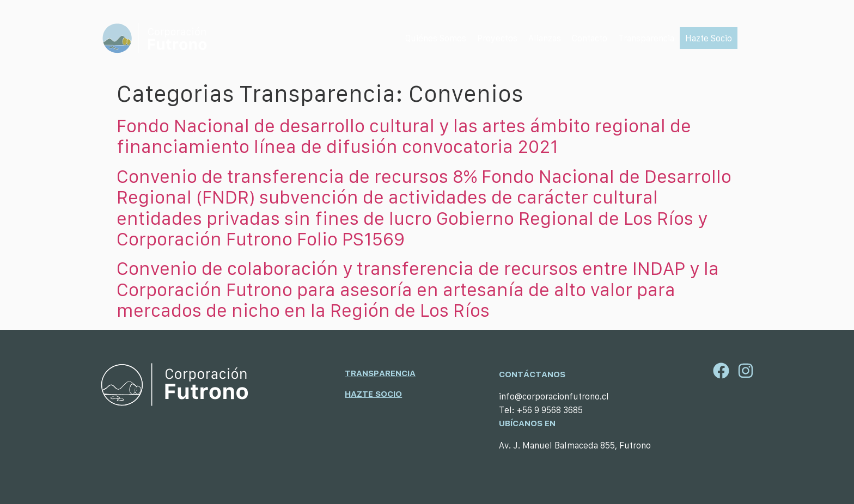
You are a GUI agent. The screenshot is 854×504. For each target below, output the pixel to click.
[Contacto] (590, 38)
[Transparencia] (646, 38)
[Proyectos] (497, 38)
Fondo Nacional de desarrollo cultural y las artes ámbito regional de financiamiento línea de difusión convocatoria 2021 (404, 136)
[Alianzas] (545, 38)
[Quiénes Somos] (436, 38)
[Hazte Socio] (709, 38)
